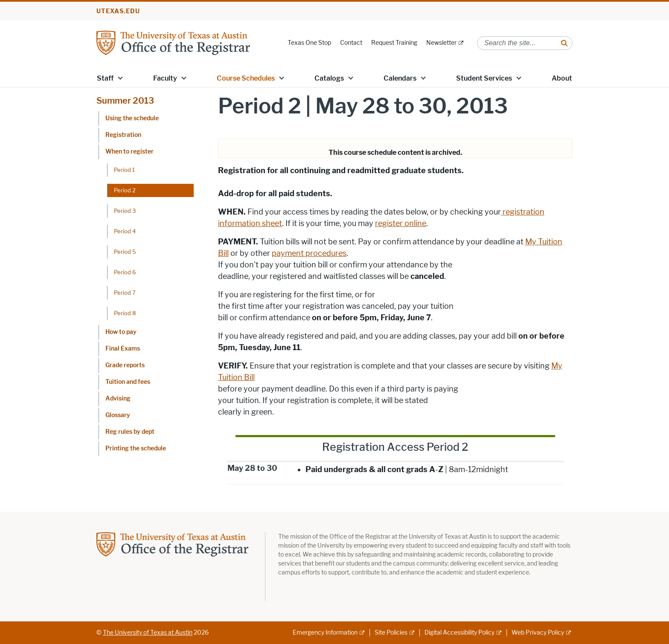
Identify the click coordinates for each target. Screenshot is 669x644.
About (562, 78)
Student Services (484, 78)
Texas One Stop (309, 43)
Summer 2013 (125, 101)
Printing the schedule (136, 448)
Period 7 (125, 293)
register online (401, 223)
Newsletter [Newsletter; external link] (441, 43)
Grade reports (125, 365)
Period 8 (125, 313)
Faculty (165, 78)
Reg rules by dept (130, 432)
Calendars (400, 78)
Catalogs (329, 78)
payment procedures (309, 253)
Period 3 (125, 211)
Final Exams (123, 349)
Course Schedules (246, 78)
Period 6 (125, 272)
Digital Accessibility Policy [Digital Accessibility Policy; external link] (460, 633)
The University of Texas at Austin (148, 633)
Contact (351, 43)
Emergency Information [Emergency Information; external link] (325, 633)
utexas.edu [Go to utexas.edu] (118, 11)
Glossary (118, 415)
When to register (129, 152)
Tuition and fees (128, 382)
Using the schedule (132, 118)
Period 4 (125, 231)
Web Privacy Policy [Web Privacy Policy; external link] (538, 633)
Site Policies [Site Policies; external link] (391, 633)
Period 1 (124, 170)
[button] (120, 78)
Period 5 (125, 252)
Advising (118, 399)
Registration (123, 135)
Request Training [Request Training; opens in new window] (394, 43)
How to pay (121, 332)
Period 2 (125, 190)
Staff (105, 78)
